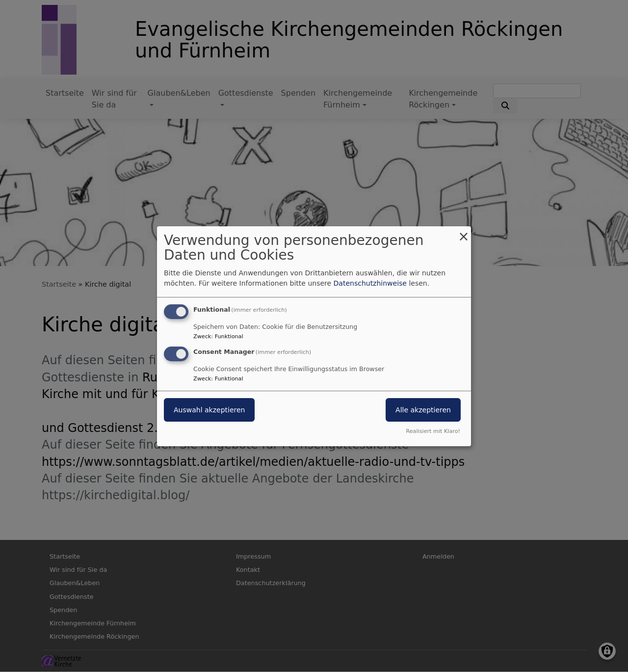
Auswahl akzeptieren (209, 410)
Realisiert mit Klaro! (433, 431)
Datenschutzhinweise (370, 283)
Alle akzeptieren (423, 410)
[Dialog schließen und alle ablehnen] (464, 232)
